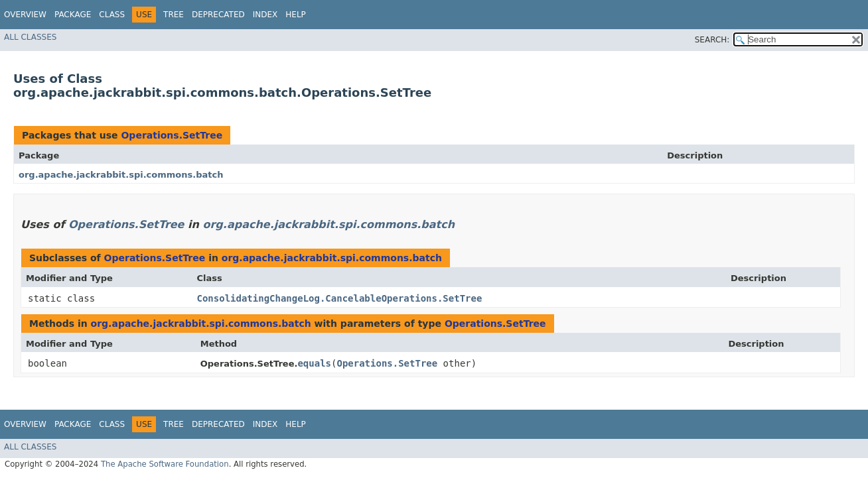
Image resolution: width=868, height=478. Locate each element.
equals (314, 363)
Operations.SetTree (172, 135)
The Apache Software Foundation (165, 464)
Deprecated (218, 15)
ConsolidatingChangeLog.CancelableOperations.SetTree (340, 298)
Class (112, 15)
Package (73, 15)
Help (296, 15)
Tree (174, 15)
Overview (25, 15)
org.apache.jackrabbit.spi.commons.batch (121, 175)
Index (265, 15)
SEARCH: (712, 40)
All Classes (30, 37)
